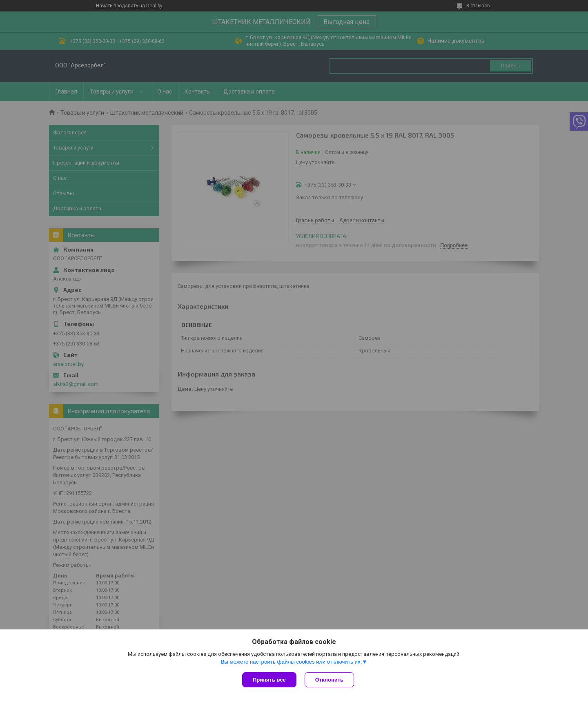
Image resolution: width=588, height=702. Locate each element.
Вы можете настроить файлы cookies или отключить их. (291, 662)
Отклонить (329, 680)
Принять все (269, 680)
